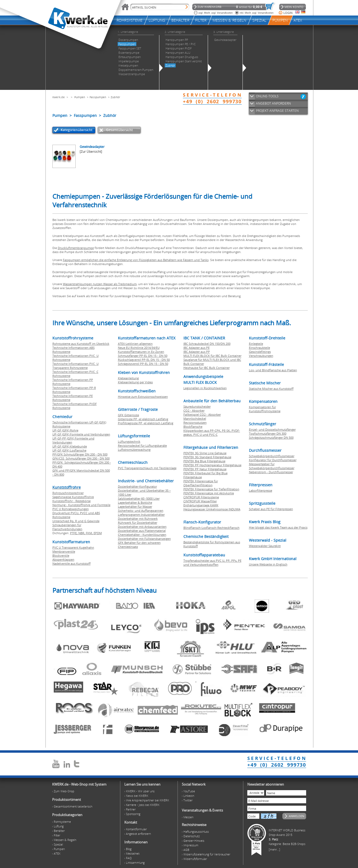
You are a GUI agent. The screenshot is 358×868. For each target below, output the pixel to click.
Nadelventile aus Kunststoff (72, 563)
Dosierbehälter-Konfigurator (137, 486)
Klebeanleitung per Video (135, 382)
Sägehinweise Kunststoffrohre (73, 497)
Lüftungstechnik (129, 441)
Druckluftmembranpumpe (76, 248)
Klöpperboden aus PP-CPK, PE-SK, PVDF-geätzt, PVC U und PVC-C (212, 433)
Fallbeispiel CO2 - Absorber (202, 414)
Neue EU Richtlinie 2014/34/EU (139, 348)
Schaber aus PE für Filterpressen (271, 509)
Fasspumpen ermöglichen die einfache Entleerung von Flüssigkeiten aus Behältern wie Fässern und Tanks (136, 260)
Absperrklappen (63, 559)
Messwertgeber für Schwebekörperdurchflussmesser (272, 466)
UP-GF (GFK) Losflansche (69, 450)
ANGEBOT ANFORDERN (273, 103)
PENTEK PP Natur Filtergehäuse (205, 469)
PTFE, (74, 533)
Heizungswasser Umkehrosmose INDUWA (212, 509)
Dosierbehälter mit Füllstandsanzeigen (144, 539)
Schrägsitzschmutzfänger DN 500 (271, 437)
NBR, (82, 533)
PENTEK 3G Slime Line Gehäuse (205, 453)
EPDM (98, 533)
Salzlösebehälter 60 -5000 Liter (139, 498)
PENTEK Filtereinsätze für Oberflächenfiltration (201, 483)
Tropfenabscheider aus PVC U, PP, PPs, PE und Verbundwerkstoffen (212, 563)
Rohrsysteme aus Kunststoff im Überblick (81, 344)
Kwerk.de (59, 97)
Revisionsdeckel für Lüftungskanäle (142, 446)
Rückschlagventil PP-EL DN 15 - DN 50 (144, 360)
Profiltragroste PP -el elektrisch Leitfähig (146, 423)
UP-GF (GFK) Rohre (65, 430)
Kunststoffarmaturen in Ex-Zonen (141, 352)
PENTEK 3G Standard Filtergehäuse (207, 457)
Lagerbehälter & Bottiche (135, 502)
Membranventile (64, 551)
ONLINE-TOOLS (267, 96)
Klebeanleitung (128, 378)
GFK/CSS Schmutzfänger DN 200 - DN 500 (81, 458)
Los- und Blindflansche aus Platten (273, 370)
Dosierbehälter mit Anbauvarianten (142, 527)
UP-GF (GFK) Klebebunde (70, 446)
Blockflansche (193, 427)
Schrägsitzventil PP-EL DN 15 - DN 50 (143, 364)
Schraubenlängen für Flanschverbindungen (67, 527)
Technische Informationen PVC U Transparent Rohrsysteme (76, 366)
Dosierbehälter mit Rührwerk (138, 519)
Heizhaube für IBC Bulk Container (207, 368)
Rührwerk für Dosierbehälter (138, 523)
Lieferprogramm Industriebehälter (141, 515)
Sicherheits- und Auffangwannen (141, 511)
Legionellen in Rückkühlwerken (205, 388)
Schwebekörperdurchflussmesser (272, 456)
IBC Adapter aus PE (197, 348)
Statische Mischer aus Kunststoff (271, 389)
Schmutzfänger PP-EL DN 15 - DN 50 (143, 356)
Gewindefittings (260, 352)
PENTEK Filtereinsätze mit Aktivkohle (209, 493)
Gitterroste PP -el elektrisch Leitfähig (143, 419)
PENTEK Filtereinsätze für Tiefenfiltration (211, 489)
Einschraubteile (259, 348)
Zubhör (116, 97)
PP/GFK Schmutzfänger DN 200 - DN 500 (80, 454)
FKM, (90, 533)
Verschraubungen (261, 356)
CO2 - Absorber (194, 410)
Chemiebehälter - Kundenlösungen (142, 535)
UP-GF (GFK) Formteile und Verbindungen (81, 434)
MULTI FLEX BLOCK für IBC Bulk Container (212, 356)
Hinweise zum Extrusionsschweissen (143, 397)
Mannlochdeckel (195, 418)
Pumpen (80, 97)
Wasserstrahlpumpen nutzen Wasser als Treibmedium (100, 284)
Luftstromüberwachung (134, 450)
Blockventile (61, 555)
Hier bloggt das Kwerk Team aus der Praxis (278, 527)
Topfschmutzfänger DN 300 (268, 433)
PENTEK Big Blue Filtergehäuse (204, 461)
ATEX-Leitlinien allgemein (135, 344)
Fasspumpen (98, 97)
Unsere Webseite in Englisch (268, 564)
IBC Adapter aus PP (197, 352)
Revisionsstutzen (195, 422)
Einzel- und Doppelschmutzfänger (272, 429)
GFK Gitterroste (128, 415)
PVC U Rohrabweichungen (71, 509)
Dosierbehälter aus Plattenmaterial (142, 531)
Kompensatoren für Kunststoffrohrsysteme (265, 409)
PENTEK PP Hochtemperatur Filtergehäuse (212, 465)
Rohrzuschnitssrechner (68, 493)
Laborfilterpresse (261, 490)
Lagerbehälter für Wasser (135, 506)
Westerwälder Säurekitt (265, 546)
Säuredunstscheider (197, 406)
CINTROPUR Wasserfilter (200, 501)
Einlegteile (256, 344)
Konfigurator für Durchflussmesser (273, 460)
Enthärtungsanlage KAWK (201, 505)
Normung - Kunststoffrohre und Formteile (81, 505)
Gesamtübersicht (120, 130)
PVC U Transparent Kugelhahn (73, 547)
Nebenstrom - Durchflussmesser (271, 472)
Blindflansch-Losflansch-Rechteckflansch (211, 528)
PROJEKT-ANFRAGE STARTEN (277, 111)
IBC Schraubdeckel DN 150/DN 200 (207, 344)
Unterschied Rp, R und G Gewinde (76, 521)
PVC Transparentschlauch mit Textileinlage (147, 468)
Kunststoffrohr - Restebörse (72, 501)
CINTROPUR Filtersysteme (201, 497)
